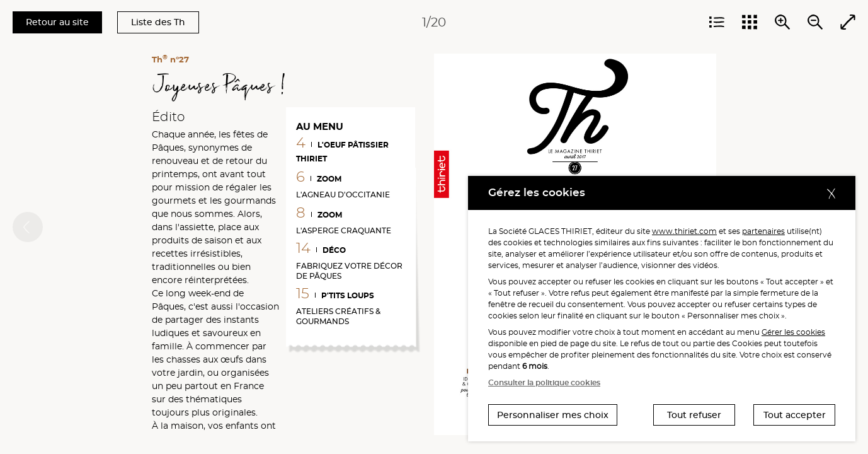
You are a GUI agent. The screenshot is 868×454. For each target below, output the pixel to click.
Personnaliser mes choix (553, 415)
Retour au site (57, 22)
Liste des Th (158, 22)
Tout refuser (694, 415)
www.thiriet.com (684, 231)
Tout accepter (795, 415)
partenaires (763, 231)
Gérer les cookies (793, 332)
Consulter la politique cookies (544, 382)
